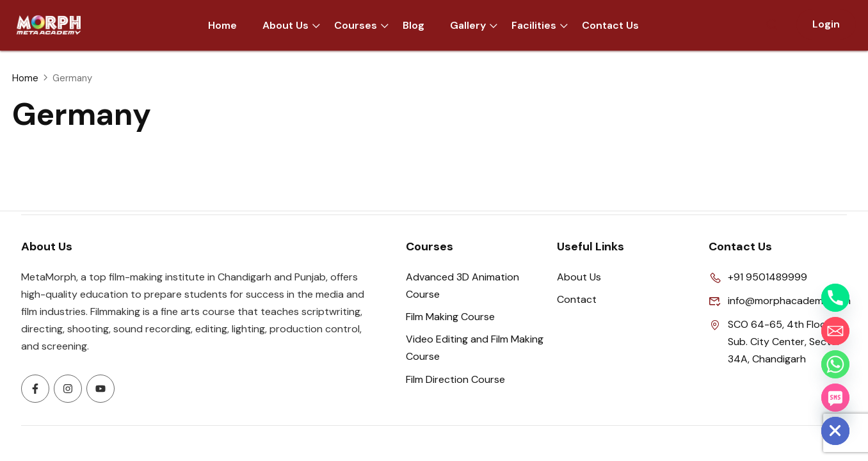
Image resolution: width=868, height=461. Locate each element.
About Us (579, 277)
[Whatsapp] (835, 364)
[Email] (835, 331)
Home (25, 78)
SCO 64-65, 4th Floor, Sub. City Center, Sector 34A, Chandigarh (775, 342)
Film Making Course (450, 317)
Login (826, 24)
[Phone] (835, 298)
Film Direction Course (455, 379)
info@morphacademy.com (778, 301)
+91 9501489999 (758, 277)
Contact (577, 299)
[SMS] (835, 398)
